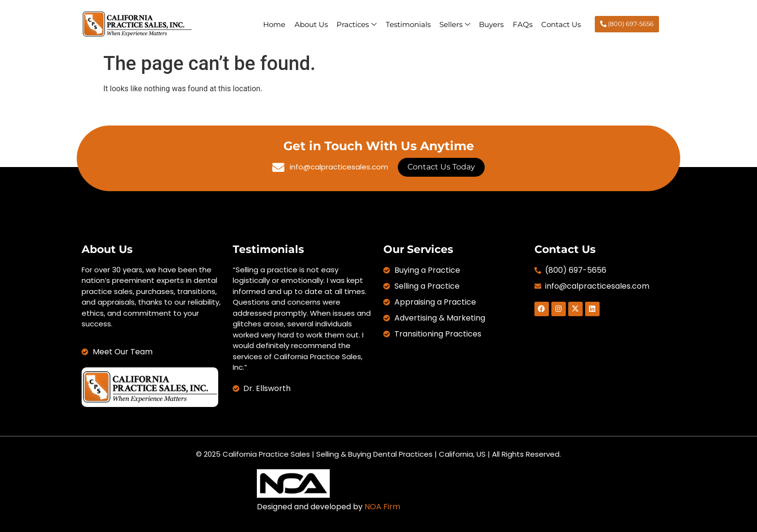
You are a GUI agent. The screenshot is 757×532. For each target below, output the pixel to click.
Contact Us (561, 24)
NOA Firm (382, 507)
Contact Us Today (441, 167)
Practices (352, 24)
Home (268, 24)
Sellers (452, 24)
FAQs (521, 24)
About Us (306, 24)
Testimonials (404, 24)
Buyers (489, 24)
